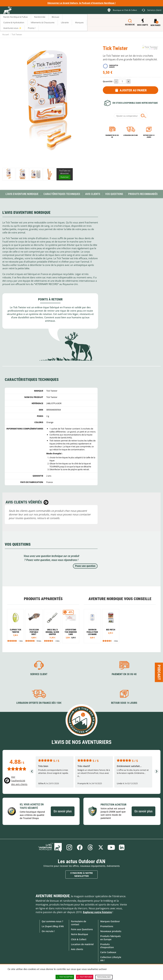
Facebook (80, 847)
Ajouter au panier (133, 90)
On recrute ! (48, 931)
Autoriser (65, 177)
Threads (90, 847)
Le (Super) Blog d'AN (53, 926)
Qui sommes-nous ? (52, 921)
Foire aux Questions (82, 929)
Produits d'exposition (107, 946)
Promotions (107, 926)
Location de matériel (82, 944)
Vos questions (114, 194)
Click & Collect (79, 939)
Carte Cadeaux (108, 952)
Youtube (111, 847)
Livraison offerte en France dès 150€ (39, 703)
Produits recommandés (143, 194)
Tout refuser (85, 977)
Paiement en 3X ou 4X (112, 136)
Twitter (101, 847)
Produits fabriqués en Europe (110, 938)
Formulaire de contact (79, 923)
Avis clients (77, 949)
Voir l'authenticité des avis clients (19, 781)
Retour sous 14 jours (149, 136)
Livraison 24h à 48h (131, 135)
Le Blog (50, 847)
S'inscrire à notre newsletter (82, 875)
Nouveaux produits (111, 931)
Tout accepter (65, 977)
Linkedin (122, 847)
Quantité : (108, 81)
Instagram (69, 847)
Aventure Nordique (53, 896)
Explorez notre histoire (97, 912)
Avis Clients (93, 194)
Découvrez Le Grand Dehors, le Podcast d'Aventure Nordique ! (81, 3)
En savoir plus (63, 811)
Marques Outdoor (110, 921)
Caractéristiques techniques (62, 194)
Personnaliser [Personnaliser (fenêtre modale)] (104, 977)
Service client (39, 674)
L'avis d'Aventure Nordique (22, 194)
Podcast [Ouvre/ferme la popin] (159, 672)
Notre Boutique (80, 934)
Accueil (6, 34)
